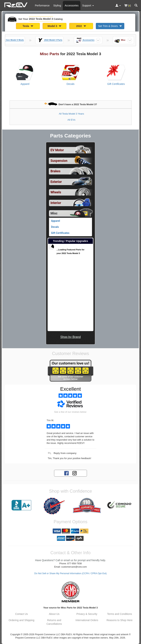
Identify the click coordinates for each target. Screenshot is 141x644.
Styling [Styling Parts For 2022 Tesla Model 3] (57, 5)
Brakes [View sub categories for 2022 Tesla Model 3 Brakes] (55, 171)
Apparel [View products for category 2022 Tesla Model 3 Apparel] (25, 84)
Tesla (28, 26)
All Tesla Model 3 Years (71, 114)
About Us (54, 614)
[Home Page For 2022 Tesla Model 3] (16, 5)
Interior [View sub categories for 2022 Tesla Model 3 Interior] (56, 203)
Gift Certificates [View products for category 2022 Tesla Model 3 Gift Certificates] (116, 84)
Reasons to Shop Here (120, 620)
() (128, 6)
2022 (81, 26)
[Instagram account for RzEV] (75, 473)
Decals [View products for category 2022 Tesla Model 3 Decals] (71, 84)
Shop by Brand (70, 337)
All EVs (72, 120)
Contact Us (21, 614)
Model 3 (54, 26)
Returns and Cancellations (54, 622)
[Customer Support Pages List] (88, 5)
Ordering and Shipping (21, 620)
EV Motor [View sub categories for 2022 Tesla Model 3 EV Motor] (57, 150)
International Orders (87, 620)
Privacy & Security (87, 614)
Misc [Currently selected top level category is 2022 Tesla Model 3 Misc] (54, 213)
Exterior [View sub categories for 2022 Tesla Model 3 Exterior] (56, 182)
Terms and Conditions (119, 614)
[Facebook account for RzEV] (66, 473)
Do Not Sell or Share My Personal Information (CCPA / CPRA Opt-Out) (70, 573)
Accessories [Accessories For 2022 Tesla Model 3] (72, 5)
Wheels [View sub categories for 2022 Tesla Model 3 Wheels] (56, 192)
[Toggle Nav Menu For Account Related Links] (118, 6)
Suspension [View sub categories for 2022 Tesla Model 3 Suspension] (59, 161)
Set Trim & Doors (110, 26)
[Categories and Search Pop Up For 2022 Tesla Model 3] (136, 6)
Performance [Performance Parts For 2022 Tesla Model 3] (42, 5)
